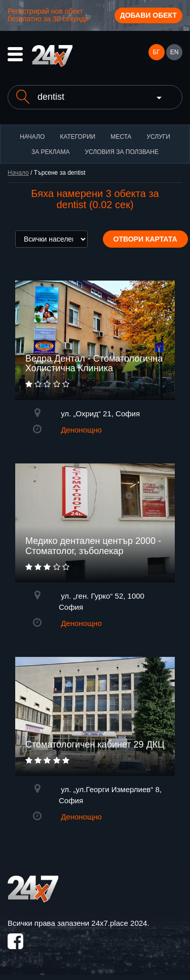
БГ (156, 52)
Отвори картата (145, 239)
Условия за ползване (122, 152)
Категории (78, 137)
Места (121, 137)
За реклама (50, 152)
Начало (32, 137)
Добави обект (148, 15)
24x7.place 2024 (119, 923)
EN (175, 52)
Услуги (158, 137)
